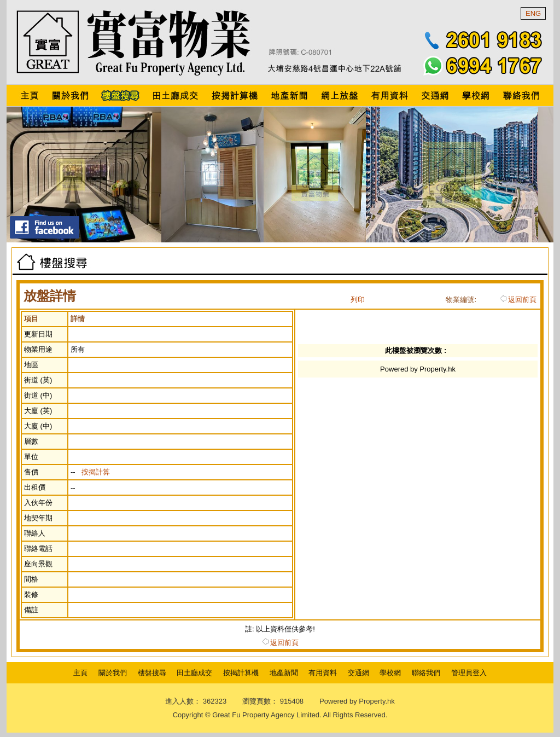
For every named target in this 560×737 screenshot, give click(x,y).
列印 (358, 300)
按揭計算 (96, 472)
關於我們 (113, 673)
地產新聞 (284, 673)
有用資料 (323, 673)
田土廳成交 (194, 673)
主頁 (80, 673)
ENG (533, 13)
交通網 (358, 673)
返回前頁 (518, 300)
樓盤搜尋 (152, 673)
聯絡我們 (426, 673)
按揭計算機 (241, 673)
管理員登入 (469, 673)
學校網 (390, 673)
